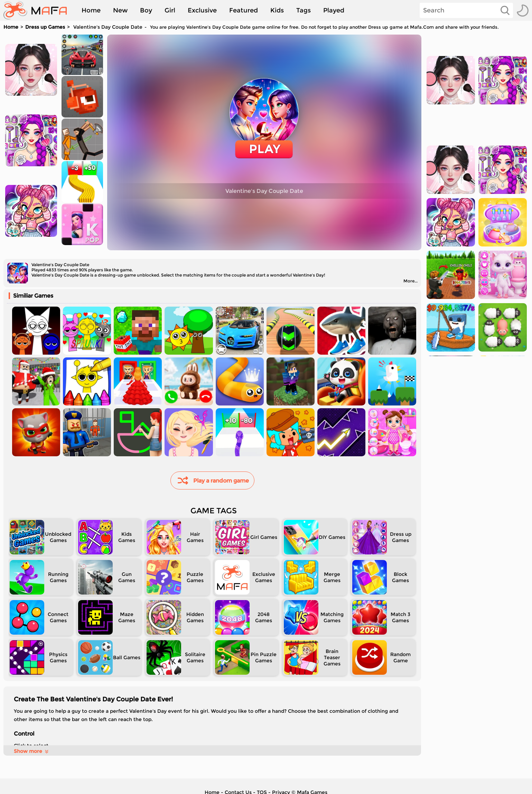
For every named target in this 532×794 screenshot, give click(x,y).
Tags (304, 10)
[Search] (466, 10)
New (120, 10)
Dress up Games (45, 27)
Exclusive (202, 10)
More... (410, 281)
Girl (170, 10)
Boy (146, 10)
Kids (277, 10)
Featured (244, 10)
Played (334, 10)
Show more (32, 751)
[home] (39, 10)
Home (91, 10)
